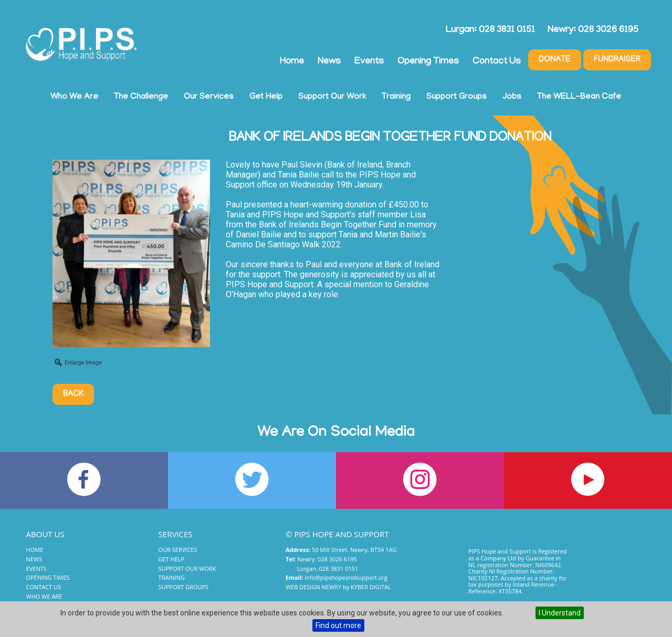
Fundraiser (617, 60)
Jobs (512, 97)
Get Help (266, 97)
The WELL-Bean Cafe (579, 97)
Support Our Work (332, 97)
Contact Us (497, 62)
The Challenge (141, 97)
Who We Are (74, 97)
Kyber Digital (371, 587)
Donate (555, 60)
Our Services (209, 97)
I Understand (560, 613)
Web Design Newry (313, 587)
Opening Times (428, 62)
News (329, 62)
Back (73, 394)
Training (396, 97)
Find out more (338, 625)
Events (369, 62)
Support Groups (456, 97)
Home (292, 62)
